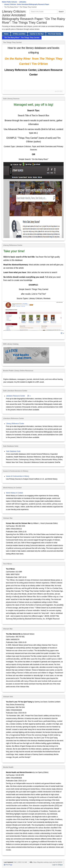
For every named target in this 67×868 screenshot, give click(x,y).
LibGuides (23, 2)
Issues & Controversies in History (18, 476)
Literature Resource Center (16, 396)
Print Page (8, 865)
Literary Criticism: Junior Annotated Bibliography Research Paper (27, 4)
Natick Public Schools (9, 2)
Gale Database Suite (13, 451)
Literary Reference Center (15, 424)
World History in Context (14, 493)
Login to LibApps (57, 865)
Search (61, 12)
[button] (62, 333)
